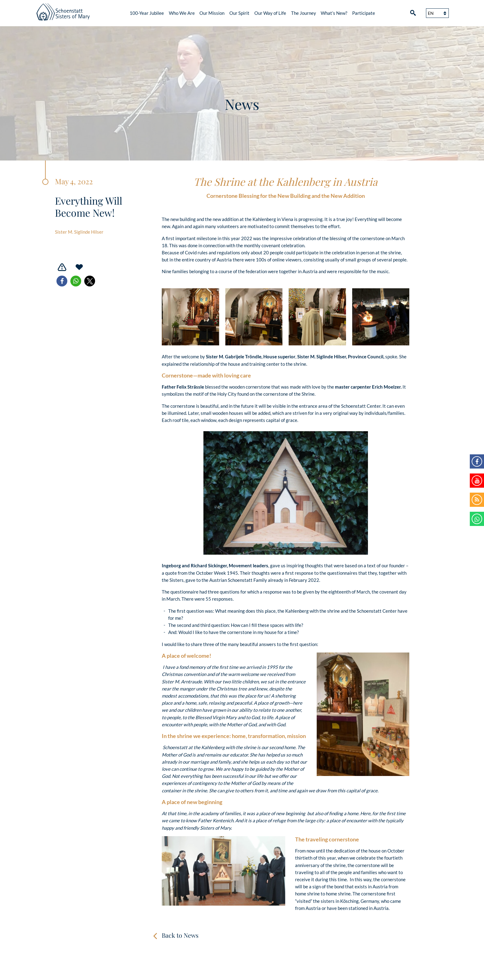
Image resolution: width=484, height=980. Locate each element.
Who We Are (182, 13)
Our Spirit (239, 13)
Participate (364, 13)
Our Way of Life (270, 13)
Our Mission (212, 13)
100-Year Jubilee (147, 13)
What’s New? (334, 13)
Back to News (180, 935)
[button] (62, 281)
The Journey (304, 13)
